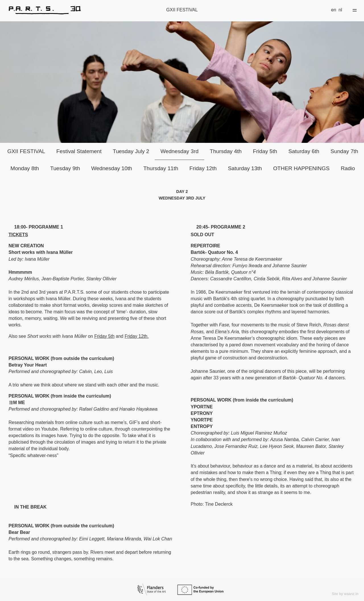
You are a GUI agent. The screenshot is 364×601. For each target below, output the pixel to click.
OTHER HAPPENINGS (301, 168)
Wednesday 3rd (179, 151)
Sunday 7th (344, 151)
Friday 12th (203, 168)
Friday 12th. (136, 336)
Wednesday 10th (112, 168)
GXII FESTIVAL (26, 151)
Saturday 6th (304, 151)
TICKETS (18, 235)
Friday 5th (265, 151)
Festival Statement (79, 151)
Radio (348, 168)
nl (340, 10)
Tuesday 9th (65, 168)
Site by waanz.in (345, 594)
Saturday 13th (245, 168)
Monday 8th (25, 168)
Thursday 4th (226, 151)
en (334, 10)
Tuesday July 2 (131, 151)
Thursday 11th (161, 168)
